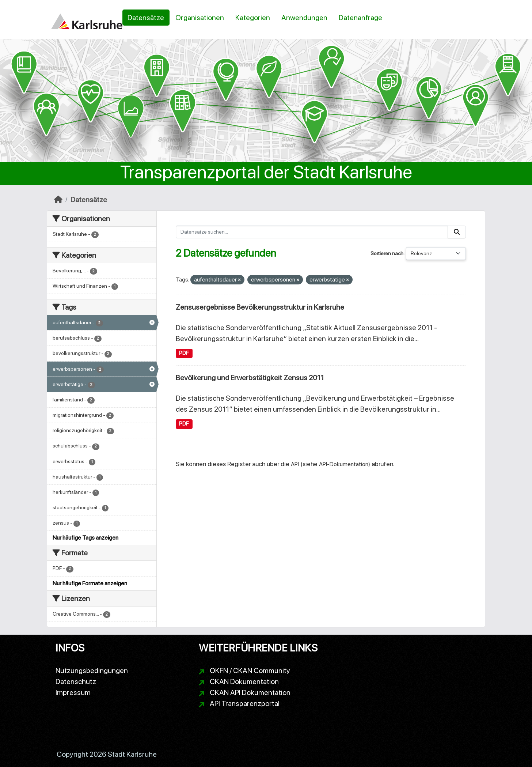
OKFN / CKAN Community (250, 670)
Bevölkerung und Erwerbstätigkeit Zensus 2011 (250, 378)
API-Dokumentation (344, 464)
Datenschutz (76, 681)
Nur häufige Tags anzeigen (85, 538)
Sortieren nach (387, 253)
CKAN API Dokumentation (250, 692)
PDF (184, 353)
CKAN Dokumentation (244, 681)
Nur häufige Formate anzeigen (90, 583)
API (295, 464)
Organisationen (200, 18)
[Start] (58, 200)
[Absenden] (457, 232)
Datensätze (146, 18)
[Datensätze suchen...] (312, 232)
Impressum (73, 692)
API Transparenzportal (245, 703)
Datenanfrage (360, 18)
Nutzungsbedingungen (92, 670)
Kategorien (253, 18)
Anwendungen (304, 18)
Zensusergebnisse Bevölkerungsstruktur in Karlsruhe (260, 307)
